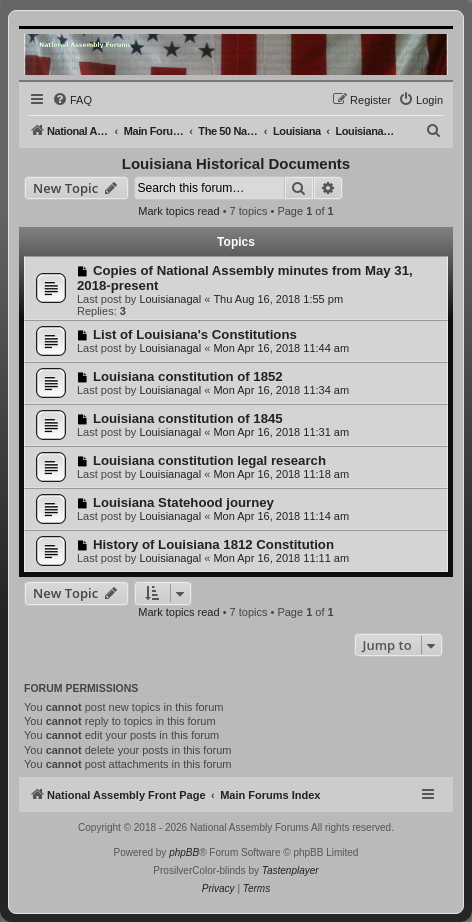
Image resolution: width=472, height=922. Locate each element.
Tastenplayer (290, 870)
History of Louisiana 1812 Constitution (213, 544)
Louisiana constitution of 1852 (188, 376)
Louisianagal (170, 299)
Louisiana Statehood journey (183, 502)
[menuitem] (72, 100)
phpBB (184, 852)
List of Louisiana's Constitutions (195, 334)
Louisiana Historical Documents (236, 163)
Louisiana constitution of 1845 (188, 418)
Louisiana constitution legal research (209, 460)
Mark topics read (178, 211)
